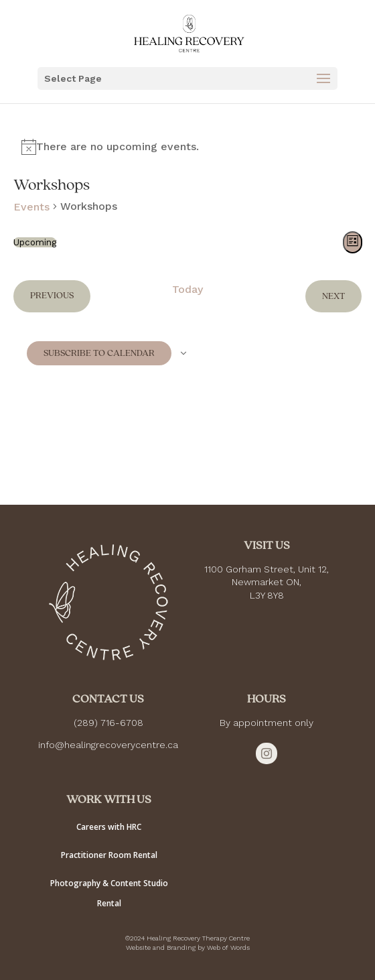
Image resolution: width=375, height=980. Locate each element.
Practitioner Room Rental (109, 855)
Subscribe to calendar (99, 353)
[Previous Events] (52, 296)
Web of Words (228, 947)
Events (31, 207)
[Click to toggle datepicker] (35, 242)
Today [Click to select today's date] (187, 289)
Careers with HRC (109, 827)
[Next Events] (333, 296)
